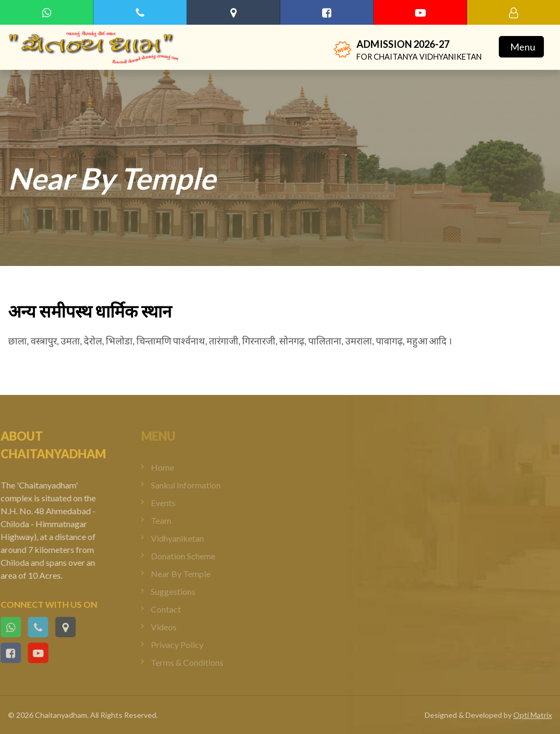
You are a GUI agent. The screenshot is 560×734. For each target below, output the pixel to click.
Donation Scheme (188, 556)
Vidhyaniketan (183, 538)
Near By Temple (186, 574)
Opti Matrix (533, 715)
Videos (169, 627)
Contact (171, 609)
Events (169, 503)
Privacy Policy (183, 645)
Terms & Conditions (192, 662)
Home (168, 467)
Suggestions (179, 591)
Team (166, 520)
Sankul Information (191, 485)
